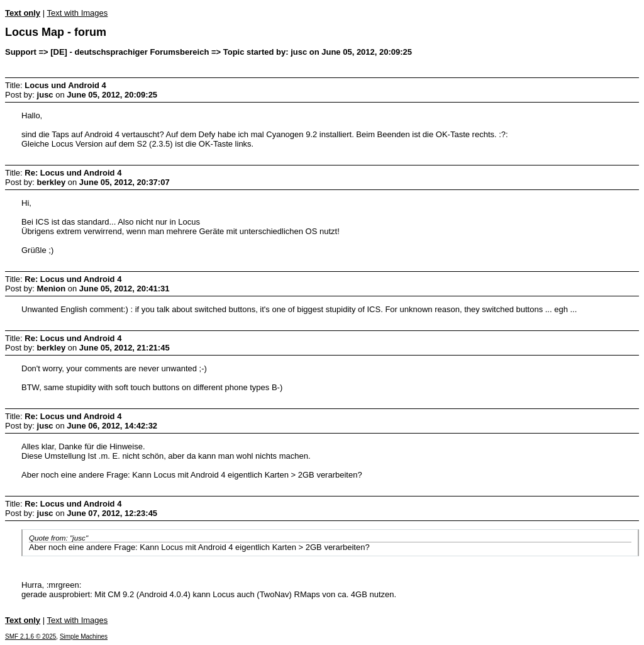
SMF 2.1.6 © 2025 (31, 637)
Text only (23, 13)
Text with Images (77, 13)
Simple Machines (84, 637)
